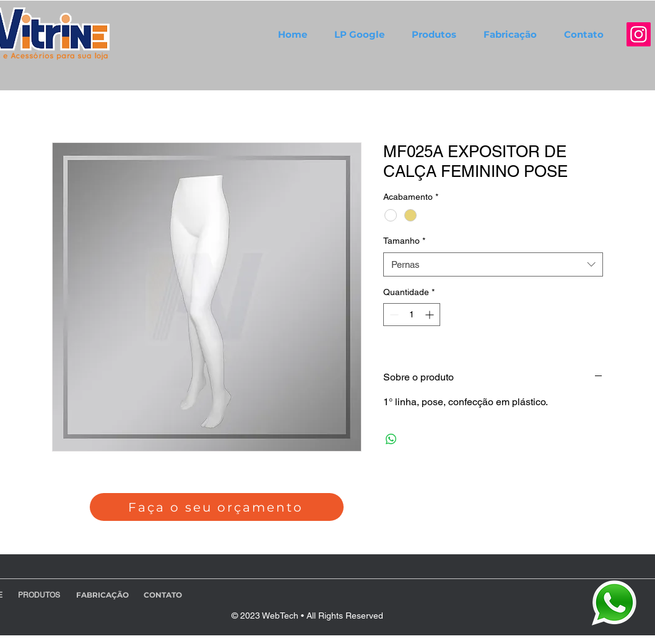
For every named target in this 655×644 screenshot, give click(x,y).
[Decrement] (393, 315)
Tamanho (404, 241)
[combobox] (493, 264)
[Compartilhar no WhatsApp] (391, 439)
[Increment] (431, 315)
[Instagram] (639, 34)
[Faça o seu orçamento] (217, 507)
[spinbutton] (412, 315)
